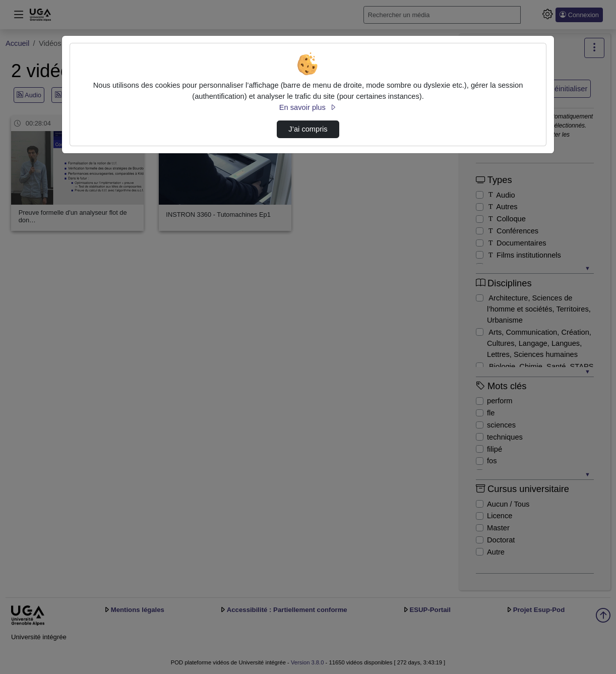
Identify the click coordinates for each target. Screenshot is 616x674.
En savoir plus (308, 107)
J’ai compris (308, 129)
